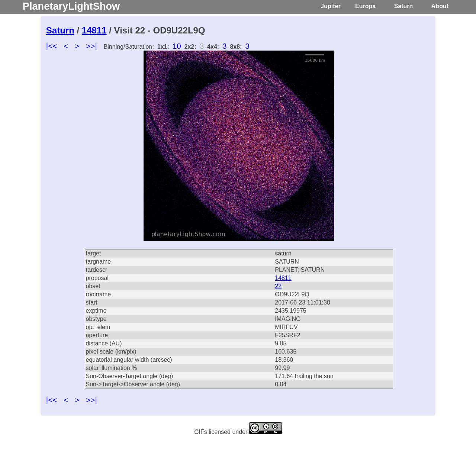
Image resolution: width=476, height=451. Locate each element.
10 (177, 46)
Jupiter (330, 6)
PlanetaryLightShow (71, 6)
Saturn (404, 6)
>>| (91, 46)
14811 (94, 30)
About (440, 6)
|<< (52, 46)
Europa (365, 6)
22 (278, 286)
